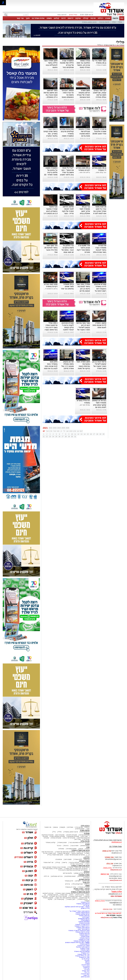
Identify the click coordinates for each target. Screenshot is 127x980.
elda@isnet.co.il (116, 870)
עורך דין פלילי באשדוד (82, 956)
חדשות (115, 18)
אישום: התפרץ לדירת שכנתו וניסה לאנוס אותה (99, 325)
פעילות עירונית (74, 862)
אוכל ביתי (84, 836)
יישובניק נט (86, 917)
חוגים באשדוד (62, 842)
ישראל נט (86, 905)
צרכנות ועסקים (84, 879)
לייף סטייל (86, 882)
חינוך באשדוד (71, 899)
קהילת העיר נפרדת (77, 864)
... (106, 136)
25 (56, 437)
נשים (88, 895)
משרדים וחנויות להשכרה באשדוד (79, 931)
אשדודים (70, 827)
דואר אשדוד (86, 971)
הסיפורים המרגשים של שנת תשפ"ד (76, 869)
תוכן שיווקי (86, 881)
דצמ (81, 431)
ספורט (108, 18)
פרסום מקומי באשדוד (83, 913)
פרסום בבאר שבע (84, 929)
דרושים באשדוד (85, 935)
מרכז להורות (86, 965)
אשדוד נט (120, 45)
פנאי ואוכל (64, 895)
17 (94, 434)
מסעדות (87, 833)
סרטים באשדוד (83, 899)
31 (75, 437)
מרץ (51, 431)
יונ (61, 431)
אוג (67, 431)
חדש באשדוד (69, 881)
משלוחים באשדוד (84, 922)
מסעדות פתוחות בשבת (58, 836)
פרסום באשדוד (84, 944)
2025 (63, 428)
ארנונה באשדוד (85, 938)
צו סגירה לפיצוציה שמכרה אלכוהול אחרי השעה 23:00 (99, 131)
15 (88, 434)
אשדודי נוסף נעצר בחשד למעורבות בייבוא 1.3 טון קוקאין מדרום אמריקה (83, 289)
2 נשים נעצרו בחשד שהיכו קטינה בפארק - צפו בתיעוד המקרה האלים (50, 134)
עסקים (78, 18)
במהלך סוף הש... (84, 405)
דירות (63, 18)
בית (122, 18)
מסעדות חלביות (72, 835)
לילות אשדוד (78, 859)
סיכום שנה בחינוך (77, 853)
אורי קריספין (105, 874)
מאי (58, 431)
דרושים (70, 18)
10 (72, 434)
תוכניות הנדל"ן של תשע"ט (59, 896)
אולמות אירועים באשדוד (82, 951)
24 (53, 437)
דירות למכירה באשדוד (82, 925)
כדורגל (59, 846)
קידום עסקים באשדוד (82, 914)
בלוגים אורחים (68, 873)
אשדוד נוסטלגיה (84, 875)
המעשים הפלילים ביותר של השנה (67, 898)
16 (91, 434)
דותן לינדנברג (85, 974)
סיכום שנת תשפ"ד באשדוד (80, 866)
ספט (71, 431)
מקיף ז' (87, 963)
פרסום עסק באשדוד (83, 904)
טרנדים (68, 884)
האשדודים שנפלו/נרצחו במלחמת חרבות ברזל (73, 870)
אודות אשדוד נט (38, 18)
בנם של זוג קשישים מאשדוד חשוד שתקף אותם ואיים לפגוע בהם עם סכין (99, 405)
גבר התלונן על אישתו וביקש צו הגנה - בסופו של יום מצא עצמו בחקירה (68, 250)
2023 (55, 428)
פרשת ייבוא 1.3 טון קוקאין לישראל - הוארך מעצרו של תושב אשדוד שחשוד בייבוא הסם (99, 366)
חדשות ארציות (104, 22)
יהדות (72, 895)
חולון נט (87, 960)
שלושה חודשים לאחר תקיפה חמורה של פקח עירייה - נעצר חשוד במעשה (68, 211)
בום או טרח (79, 827)
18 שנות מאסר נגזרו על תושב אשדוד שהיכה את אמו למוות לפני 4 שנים (100, 211)
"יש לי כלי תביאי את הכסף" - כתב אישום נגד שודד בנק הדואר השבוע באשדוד (67, 172)
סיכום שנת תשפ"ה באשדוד (80, 892)
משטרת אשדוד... (101, 65)
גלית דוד (87, 969)
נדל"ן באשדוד (85, 902)
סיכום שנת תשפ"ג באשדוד (80, 850)
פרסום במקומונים (84, 919)
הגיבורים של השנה (84, 852)
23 (50, 437)
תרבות (93, 18)
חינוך (28, 18)
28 (66, 437)
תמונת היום (68, 859)
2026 (67, 428)
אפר (55, 431)
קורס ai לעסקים (48, 893)
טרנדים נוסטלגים (57, 876)
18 (97, 434)
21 (44, 437)
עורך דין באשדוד (84, 957)
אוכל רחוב (78, 839)
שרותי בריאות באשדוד (82, 932)
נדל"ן (114, 22)
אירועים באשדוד (84, 934)
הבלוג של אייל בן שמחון (82, 873)
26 (59, 437)
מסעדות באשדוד (84, 923)
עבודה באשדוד (85, 948)
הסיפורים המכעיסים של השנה (75, 855)
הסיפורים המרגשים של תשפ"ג (65, 852)
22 (47, 437)
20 (103, 434)
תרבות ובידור (85, 841)
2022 (51, 428)
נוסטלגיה (61, 849)
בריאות (65, 862)
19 (100, 434)
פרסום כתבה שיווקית (83, 947)
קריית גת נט (86, 959)
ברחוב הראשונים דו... (51, 289)
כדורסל (66, 846)
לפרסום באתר (62, 15)
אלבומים (87, 858)
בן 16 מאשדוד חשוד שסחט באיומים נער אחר (67, 286)
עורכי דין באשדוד (71, 887)
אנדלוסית (87, 968)
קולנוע (56, 18)
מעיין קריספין (85, 977)
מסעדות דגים (60, 835)
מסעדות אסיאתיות (73, 836)
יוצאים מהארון (80, 829)
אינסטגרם (59, 859)
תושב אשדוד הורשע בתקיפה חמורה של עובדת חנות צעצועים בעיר (83, 95)
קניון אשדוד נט (59, 899)
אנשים (56, 827)
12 (78, 434)
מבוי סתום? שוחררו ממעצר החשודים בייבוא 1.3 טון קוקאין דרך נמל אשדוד (50, 211)
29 (69, 437)
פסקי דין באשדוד (84, 887)
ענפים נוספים (85, 846)
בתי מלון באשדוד (84, 916)
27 (63, 437)
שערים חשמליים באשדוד (82, 941)
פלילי (120, 22)
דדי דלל (87, 972)
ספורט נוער (75, 846)
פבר (47, 431)
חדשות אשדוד (109, 45)
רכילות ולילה (85, 826)
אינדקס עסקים (53, 895)
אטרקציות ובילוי (78, 884)
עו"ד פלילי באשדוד (83, 954)
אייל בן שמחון (85, 908)
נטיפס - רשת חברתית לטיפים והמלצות (77, 907)
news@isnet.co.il (116, 880)
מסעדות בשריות (84, 835)
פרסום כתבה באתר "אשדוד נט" (79, 911)
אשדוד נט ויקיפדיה (83, 945)
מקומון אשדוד (85, 920)
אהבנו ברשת (80, 895)
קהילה (86, 18)
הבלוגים (87, 872)
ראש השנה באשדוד (76, 896)
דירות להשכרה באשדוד (82, 926)
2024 (59, 428)
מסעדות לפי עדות (69, 838)
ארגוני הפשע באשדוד (89, 22)
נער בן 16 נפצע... (100, 172)
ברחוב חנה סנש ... (84, 172)
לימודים (78, 881)
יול (64, 431)
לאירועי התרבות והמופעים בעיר (79, 842)
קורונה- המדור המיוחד (82, 890)
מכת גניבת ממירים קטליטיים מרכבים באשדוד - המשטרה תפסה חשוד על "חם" (67, 134)
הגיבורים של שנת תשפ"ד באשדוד (79, 867)
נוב (78, 431)
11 (75, 434)
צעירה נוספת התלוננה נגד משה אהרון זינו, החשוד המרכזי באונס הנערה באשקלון (83, 65)
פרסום (87, 962)
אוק (75, 431)
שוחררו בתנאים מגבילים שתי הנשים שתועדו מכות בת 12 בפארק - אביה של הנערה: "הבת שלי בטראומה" (83, 136)
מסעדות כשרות (56, 838)
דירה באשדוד (85, 953)
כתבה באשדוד (85, 950)
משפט (49, 18)
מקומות (63, 827)
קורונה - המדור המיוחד (81, 889)
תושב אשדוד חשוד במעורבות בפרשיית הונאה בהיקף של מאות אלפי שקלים (83, 366)
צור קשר (20, 18)
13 (81, 434)
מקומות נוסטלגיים (84, 876)
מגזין (88, 847)
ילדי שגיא (87, 975)
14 (85, 434)
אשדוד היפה (85, 862)
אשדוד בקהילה (84, 861)
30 (72, 437)
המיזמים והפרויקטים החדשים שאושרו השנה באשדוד (72, 893)
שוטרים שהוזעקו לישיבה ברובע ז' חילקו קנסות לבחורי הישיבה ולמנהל (68, 327)
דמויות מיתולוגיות (70, 876)
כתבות (88, 849)
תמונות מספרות (71, 849)
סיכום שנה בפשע (64, 853)
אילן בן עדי (86, 966)
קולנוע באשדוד (51, 842)
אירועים (87, 859)
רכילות (100, 18)
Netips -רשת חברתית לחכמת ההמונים (77, 942)
